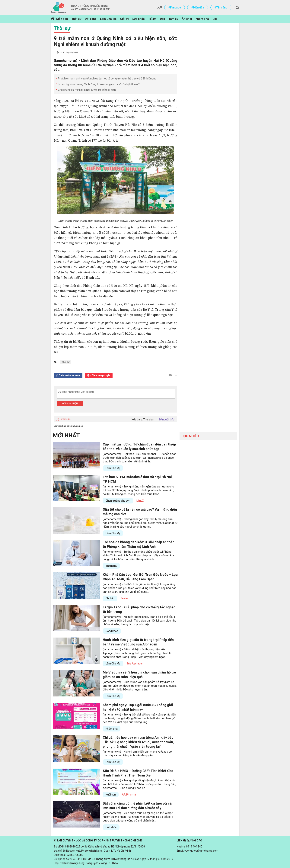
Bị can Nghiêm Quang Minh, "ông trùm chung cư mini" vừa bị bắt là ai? (99, 84)
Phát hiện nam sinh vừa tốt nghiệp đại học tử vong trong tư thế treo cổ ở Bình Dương (107, 79)
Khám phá (202, 19)
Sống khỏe (112, 631)
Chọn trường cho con (118, 501)
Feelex (124, 598)
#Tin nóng (221, 8)
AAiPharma (129, 795)
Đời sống (91, 19)
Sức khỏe (139, 19)
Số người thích (167, 420)
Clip (215, 19)
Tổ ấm (152, 19)
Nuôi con (111, 795)
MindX (140, 501)
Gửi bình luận (70, 403)
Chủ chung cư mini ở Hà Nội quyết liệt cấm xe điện (87, 90)
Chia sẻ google (101, 375)
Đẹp (163, 19)
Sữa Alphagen (135, 664)
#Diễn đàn (198, 8)
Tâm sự (173, 19)
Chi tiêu (110, 598)
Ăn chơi (187, 19)
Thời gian (149, 420)
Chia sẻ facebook (69, 375)
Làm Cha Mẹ (108, 19)
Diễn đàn (62, 19)
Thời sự (76, 19)
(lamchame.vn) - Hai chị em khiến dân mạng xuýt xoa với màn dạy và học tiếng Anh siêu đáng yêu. (138, 754)
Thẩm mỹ (111, 566)
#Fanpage (175, 8)
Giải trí (124, 19)
